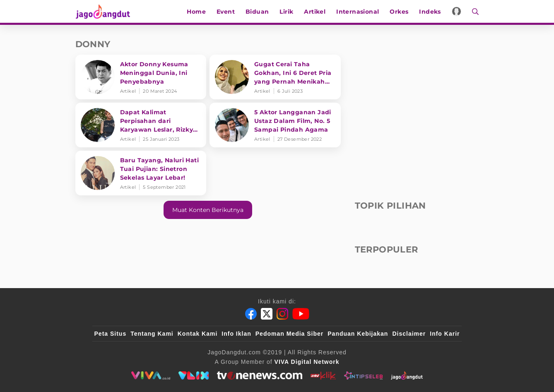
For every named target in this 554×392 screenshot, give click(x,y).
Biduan (258, 12)
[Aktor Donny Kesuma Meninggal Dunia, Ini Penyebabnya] (141, 77)
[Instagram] (282, 314)
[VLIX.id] (194, 375)
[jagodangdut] (407, 375)
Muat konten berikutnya (208, 210)
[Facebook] (251, 314)
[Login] (457, 11)
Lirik (287, 12)
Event (226, 12)
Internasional (358, 12)
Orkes (399, 12)
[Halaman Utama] (105, 11)
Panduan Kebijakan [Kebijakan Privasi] (358, 334)
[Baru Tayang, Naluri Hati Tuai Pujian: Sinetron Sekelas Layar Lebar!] (141, 173)
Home (197, 12)
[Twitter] (267, 314)
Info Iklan (236, 334)
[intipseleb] (363, 375)
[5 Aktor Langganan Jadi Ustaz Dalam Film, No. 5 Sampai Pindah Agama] (275, 125)
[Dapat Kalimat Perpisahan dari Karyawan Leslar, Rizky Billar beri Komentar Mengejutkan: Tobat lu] (141, 125)
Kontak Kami (198, 334)
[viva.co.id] (151, 375)
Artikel (315, 12)
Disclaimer (409, 334)
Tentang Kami (152, 334)
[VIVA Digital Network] (307, 362)
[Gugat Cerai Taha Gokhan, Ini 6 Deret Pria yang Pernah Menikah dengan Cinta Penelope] (275, 77)
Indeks (430, 12)
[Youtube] (301, 314)
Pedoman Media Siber (289, 334)
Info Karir (445, 334)
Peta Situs (111, 334)
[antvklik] (323, 375)
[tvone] (259, 375)
